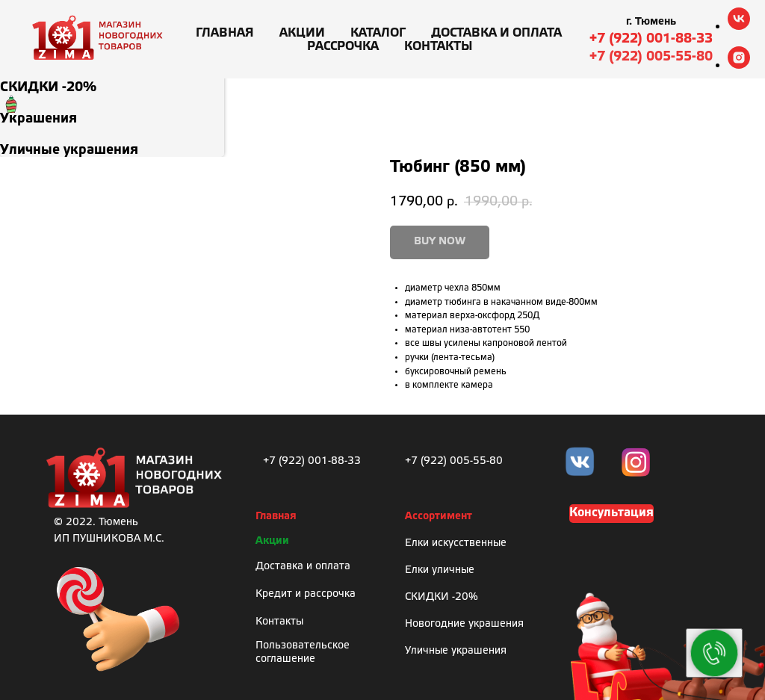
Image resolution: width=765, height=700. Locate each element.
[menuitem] (112, 78)
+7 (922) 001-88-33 (651, 39)
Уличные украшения (456, 651)
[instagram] (739, 65)
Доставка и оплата (496, 33)
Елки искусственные (456, 543)
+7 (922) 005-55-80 (651, 57)
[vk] (739, 26)
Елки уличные (440, 570)
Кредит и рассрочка (306, 594)
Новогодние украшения (464, 624)
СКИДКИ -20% (442, 597)
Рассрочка (343, 47)
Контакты (439, 47)
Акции (302, 33)
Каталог (378, 33)
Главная (225, 33)
